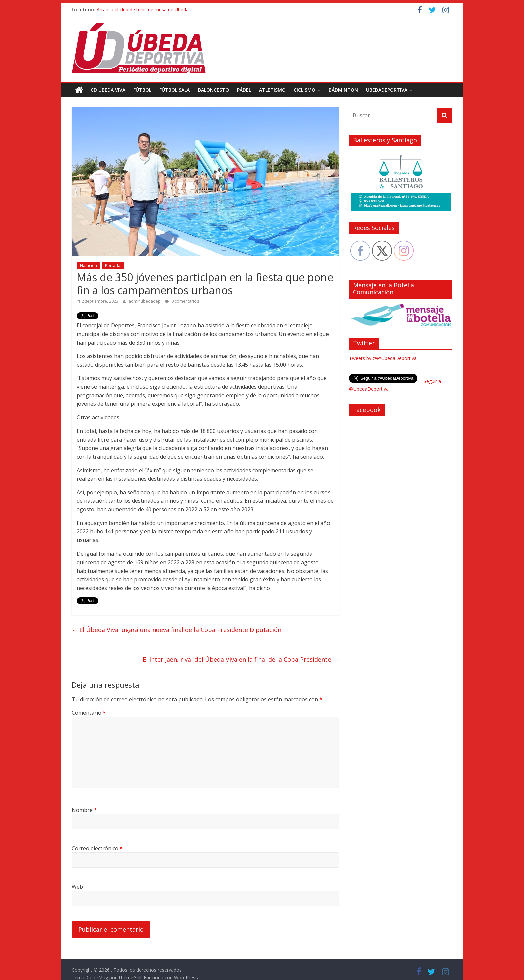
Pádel (244, 90)
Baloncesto (213, 90)
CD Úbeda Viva (108, 90)
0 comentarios (182, 301)
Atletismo (272, 90)
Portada (113, 266)
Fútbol (142, 90)
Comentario (89, 713)
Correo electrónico (97, 848)
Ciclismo (305, 90)
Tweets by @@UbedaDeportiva (383, 358)
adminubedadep (145, 301)
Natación (88, 266)
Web (77, 887)
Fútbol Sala (175, 90)
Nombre (84, 810)
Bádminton (343, 90)
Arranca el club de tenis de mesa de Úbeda (143, 10)
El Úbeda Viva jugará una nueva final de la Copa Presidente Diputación (176, 630)
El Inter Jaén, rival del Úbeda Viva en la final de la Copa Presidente (241, 659)
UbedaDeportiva (387, 90)
